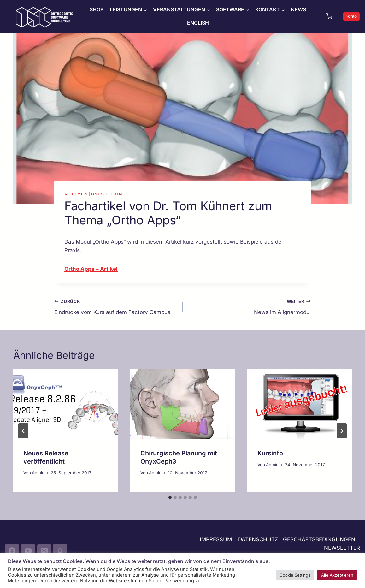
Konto (351, 16)
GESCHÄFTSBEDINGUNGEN (320, 539)
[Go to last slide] (23, 431)
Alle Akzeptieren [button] (337, 575)
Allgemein (76, 194)
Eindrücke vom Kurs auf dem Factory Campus (116, 306)
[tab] (170, 497)
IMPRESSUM (216, 539)
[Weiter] (342, 431)
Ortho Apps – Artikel (91, 269)
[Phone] (60, 551)
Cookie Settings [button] (295, 575)
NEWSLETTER (342, 548)
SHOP (97, 9)
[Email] (44, 551)
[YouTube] (28, 551)
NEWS (298, 9)
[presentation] (65, 404)
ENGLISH (198, 23)
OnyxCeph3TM (107, 194)
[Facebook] (12, 551)
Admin (38, 473)
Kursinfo (270, 453)
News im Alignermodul (250, 306)
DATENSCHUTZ (258, 539)
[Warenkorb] (333, 16)
